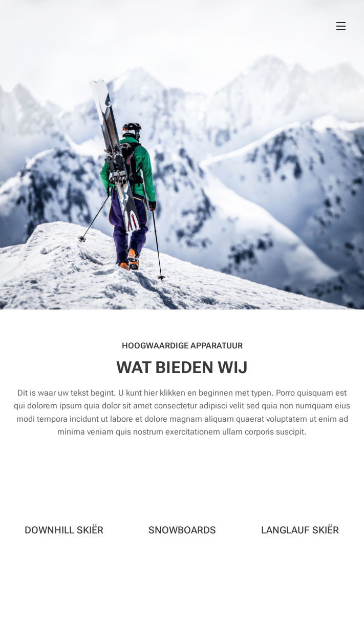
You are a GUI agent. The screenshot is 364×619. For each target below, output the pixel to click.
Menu (341, 26)
